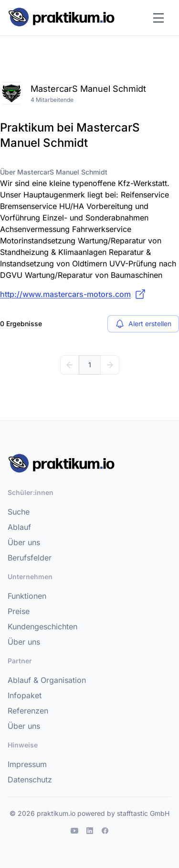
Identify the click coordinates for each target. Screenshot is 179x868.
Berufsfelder (30, 558)
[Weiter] (110, 365)
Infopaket (25, 695)
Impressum (27, 764)
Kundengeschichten (42, 626)
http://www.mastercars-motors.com (73, 294)
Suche (19, 512)
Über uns (24, 542)
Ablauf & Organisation (47, 680)
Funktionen (27, 596)
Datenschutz (30, 780)
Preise (19, 611)
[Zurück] (70, 365)
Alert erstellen (143, 324)
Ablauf (19, 527)
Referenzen (28, 711)
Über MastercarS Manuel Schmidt (54, 172)
